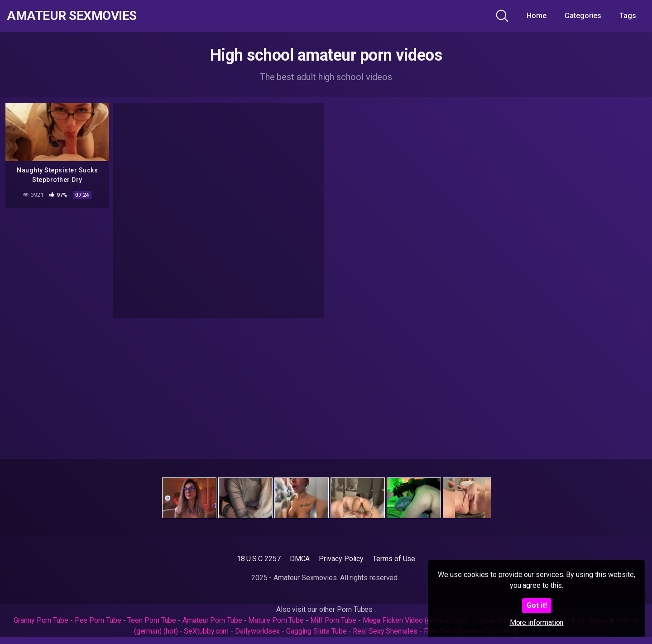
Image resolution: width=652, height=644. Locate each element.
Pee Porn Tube (98, 620)
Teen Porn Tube (152, 620)
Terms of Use (394, 559)
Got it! (537, 605)
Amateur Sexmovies (72, 16)
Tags (628, 16)
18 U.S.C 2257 (259, 559)
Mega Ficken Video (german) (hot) (416, 620)
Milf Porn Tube (333, 620)
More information (537, 623)
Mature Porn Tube (276, 620)
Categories (583, 16)
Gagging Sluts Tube (316, 631)
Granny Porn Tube (41, 620)
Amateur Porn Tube (212, 620)
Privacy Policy (341, 559)
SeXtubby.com (207, 631)
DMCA (300, 559)
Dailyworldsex (257, 631)
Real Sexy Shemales (385, 631)
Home (537, 16)
